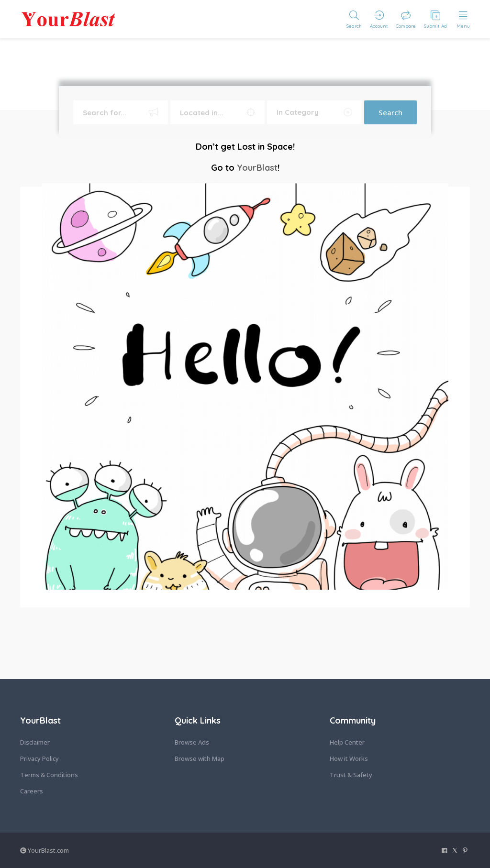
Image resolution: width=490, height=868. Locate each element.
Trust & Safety (351, 775)
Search (390, 112)
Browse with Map (200, 758)
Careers (32, 791)
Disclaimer (35, 742)
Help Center (347, 742)
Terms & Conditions (49, 775)
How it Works (349, 758)
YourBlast (257, 168)
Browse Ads (192, 742)
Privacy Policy (39, 758)
